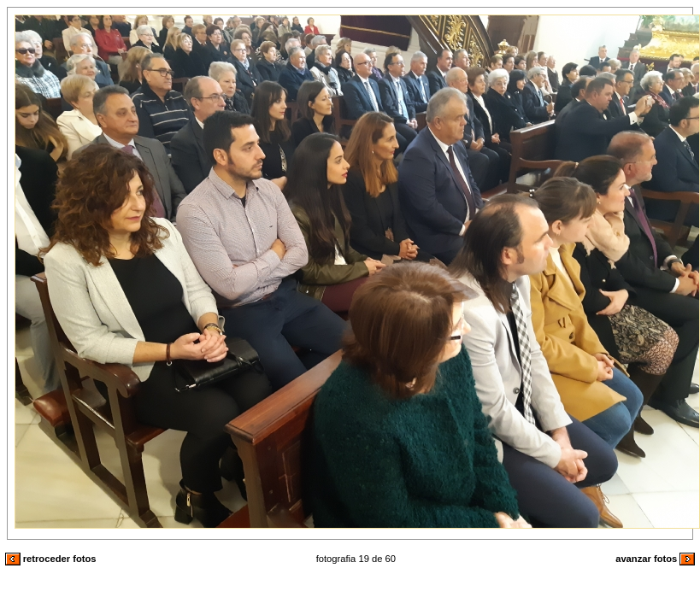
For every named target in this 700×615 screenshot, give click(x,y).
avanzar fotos (655, 559)
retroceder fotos (51, 559)
